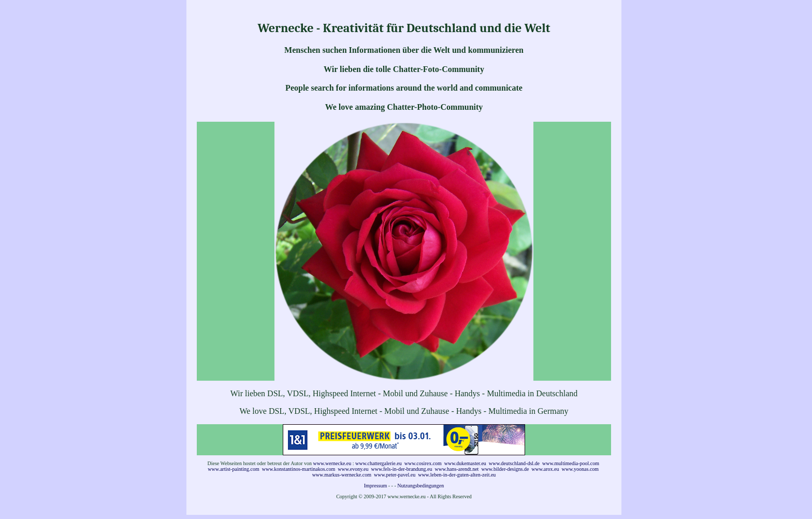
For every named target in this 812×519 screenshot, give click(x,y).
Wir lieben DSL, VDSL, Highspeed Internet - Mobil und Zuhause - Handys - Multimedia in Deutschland (404, 393)
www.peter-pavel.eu (395, 475)
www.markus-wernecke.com (342, 475)
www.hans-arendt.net (457, 469)
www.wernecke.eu (332, 463)
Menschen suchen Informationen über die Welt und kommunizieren (404, 50)
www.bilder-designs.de (505, 469)
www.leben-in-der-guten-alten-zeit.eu (457, 475)
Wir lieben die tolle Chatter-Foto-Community (404, 69)
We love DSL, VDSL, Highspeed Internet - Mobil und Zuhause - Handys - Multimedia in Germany (404, 411)
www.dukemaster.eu (465, 463)
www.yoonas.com (581, 469)
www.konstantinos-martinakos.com (299, 469)
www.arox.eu (545, 469)
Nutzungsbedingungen (421, 486)
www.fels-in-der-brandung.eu (402, 469)
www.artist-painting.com (233, 469)
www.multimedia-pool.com (571, 463)
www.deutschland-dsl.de (514, 463)
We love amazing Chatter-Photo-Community (404, 107)
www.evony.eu (353, 469)
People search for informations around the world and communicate (404, 88)
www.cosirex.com (423, 463)
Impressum (375, 486)
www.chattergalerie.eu (379, 463)
